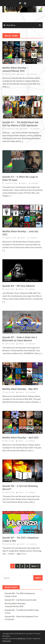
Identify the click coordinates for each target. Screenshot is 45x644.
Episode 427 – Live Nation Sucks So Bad (20, 600)
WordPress (21, 639)
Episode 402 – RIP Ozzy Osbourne (19, 286)
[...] (8, 87)
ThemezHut (6, 641)
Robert (22, 74)
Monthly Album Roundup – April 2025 (20, 438)
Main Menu (11, 25)
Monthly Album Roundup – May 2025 (20, 389)
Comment (33, 74)
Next (35, 566)
